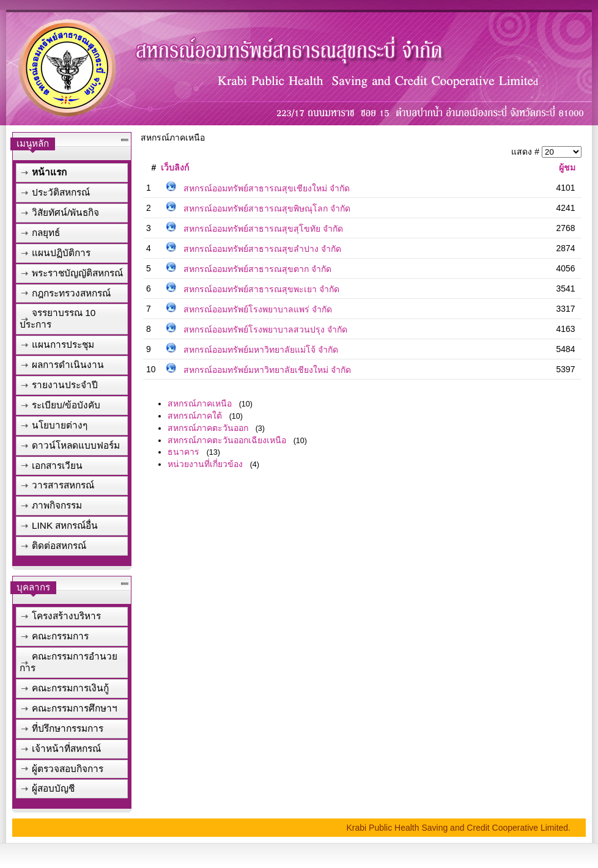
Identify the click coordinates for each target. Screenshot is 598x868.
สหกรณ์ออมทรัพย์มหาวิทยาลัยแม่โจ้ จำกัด (261, 350)
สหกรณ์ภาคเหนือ (200, 403)
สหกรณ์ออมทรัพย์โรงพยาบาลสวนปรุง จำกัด (265, 329)
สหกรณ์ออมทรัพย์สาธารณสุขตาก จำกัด (257, 269)
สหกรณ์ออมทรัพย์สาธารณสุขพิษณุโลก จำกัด (267, 208)
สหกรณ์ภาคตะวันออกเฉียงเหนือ (227, 440)
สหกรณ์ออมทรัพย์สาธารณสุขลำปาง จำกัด (262, 249)
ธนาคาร (183, 452)
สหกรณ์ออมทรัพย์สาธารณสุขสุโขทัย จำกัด (263, 229)
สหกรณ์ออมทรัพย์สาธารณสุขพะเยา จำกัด (261, 289)
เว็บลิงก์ (175, 167)
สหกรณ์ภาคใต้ (195, 416)
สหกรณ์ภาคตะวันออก (208, 428)
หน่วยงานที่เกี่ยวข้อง (205, 464)
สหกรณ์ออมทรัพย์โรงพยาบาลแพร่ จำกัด (258, 309)
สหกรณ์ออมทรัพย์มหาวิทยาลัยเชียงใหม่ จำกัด (267, 370)
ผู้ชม (567, 167)
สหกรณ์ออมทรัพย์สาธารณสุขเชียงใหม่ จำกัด (267, 188)
